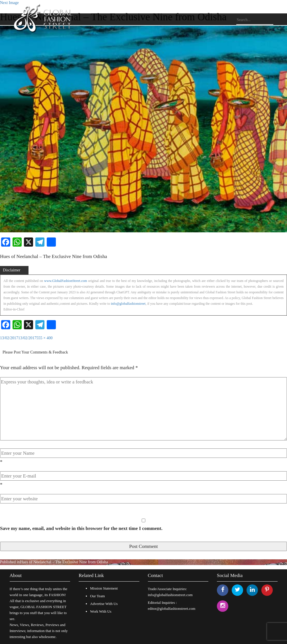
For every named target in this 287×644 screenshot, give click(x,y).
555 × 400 (45, 338)
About (16, 575)
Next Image (9, 3)
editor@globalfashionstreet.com (172, 609)
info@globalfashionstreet (128, 304)
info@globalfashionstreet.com (170, 595)
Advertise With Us (104, 604)
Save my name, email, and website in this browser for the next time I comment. (81, 528)
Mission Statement (104, 588)
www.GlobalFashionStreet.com (66, 281)
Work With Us (101, 611)
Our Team (97, 596)
